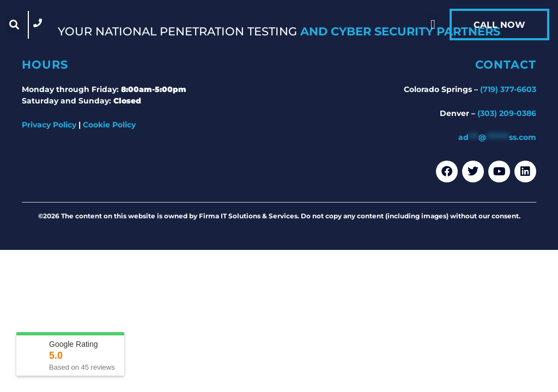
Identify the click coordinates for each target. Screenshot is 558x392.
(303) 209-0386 (507, 113)
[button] (14, 25)
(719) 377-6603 (508, 89)
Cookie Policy (109, 125)
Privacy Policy (49, 125)
